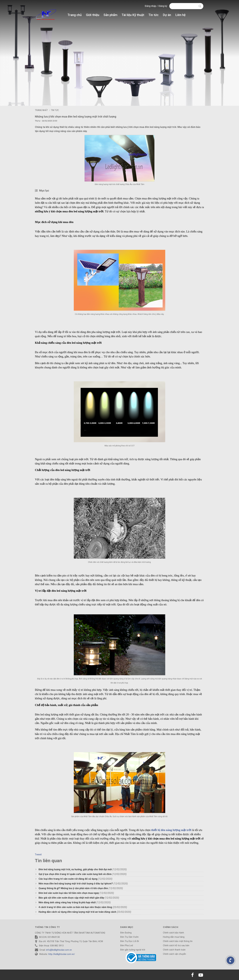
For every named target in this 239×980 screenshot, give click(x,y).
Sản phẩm (110, 15)
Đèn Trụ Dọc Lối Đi (130, 941)
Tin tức (153, 15)
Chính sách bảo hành (173, 933)
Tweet (38, 854)
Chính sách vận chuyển (174, 954)
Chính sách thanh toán (174, 950)
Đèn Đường (126, 933)
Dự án (167, 15)
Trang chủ (75, 15)
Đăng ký (163, 6)
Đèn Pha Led (127, 945)
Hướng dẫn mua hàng (174, 937)
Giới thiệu (93, 15)
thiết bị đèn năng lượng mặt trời (172, 830)
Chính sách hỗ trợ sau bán (176, 945)
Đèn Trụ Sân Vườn (129, 937)
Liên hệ (180, 15)
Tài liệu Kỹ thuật (133, 15)
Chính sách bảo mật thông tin (178, 941)
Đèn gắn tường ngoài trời (133, 950)
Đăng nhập (151, 6)
